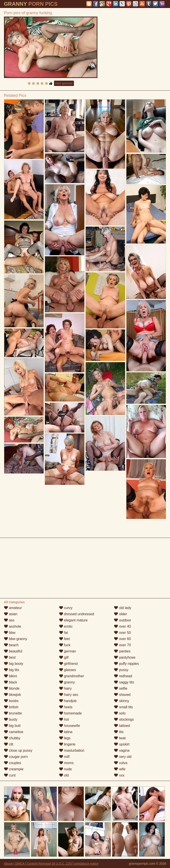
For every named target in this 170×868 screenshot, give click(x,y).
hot (64, 719)
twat (120, 738)
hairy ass (69, 695)
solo (120, 713)
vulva (121, 763)
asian (11, 614)
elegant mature (73, 620)
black (11, 682)
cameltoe (14, 732)
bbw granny (16, 639)
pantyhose (125, 657)
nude (66, 769)
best (10, 657)
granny (67, 682)
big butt (12, 726)
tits (119, 732)
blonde (12, 688)
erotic (66, 626)
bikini (11, 676)
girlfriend (68, 664)
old (64, 775)
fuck (65, 645)
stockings (124, 719)
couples (13, 763)
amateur (13, 608)
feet (65, 639)
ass (9, 620)
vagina (122, 750)
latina (66, 732)
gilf (64, 657)
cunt (10, 775)
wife (120, 769)
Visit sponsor (64, 83)
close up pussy (18, 750)
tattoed (122, 726)
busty (11, 719)
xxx (119, 775)
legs (65, 738)
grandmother (72, 676)
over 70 (122, 645)
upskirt (122, 744)
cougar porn (16, 757)
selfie (121, 688)
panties (122, 651)
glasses (68, 670)
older (120, 614)
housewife (70, 726)
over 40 (122, 626)
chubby (12, 738)
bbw (10, 633)
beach (11, 645)
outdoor (123, 620)
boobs (11, 701)
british (11, 707)
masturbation (72, 750)
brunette (13, 713)
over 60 (122, 639)
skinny (122, 701)
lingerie (67, 744)
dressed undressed (77, 614)
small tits (123, 707)
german (68, 651)
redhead (123, 676)
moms (66, 763)
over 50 (122, 633)
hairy (65, 688)
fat (64, 633)
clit (9, 744)
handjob (68, 701)
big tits (12, 670)
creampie (14, 769)
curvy (66, 608)
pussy (121, 670)
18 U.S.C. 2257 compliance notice (75, 864)
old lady (123, 608)
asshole (13, 626)
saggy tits (124, 682)
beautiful (13, 651)
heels (66, 707)
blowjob (13, 695)
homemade (71, 713)
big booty (14, 664)
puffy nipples (126, 664)
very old (123, 757)
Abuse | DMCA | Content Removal (27, 864)
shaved (122, 695)
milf (64, 757)
